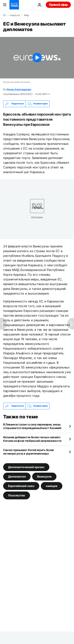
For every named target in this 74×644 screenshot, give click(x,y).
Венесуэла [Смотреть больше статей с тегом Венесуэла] (44, 476)
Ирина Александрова (19, 89)
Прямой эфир (58, 5)
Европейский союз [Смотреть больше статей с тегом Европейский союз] (21, 486)
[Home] (4, 15)
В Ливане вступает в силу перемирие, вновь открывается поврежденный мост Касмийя (32, 426)
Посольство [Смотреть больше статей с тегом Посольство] (17, 495)
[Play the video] (37, 58)
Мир (27, 15)
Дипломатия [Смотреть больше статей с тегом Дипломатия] (17, 476)
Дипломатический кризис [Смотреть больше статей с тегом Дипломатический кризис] (26, 467)
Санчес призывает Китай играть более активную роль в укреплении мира (29, 452)
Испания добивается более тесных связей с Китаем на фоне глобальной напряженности (32, 439)
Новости (15, 15)
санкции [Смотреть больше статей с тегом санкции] (52, 486)
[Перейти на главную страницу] (14, 5)
